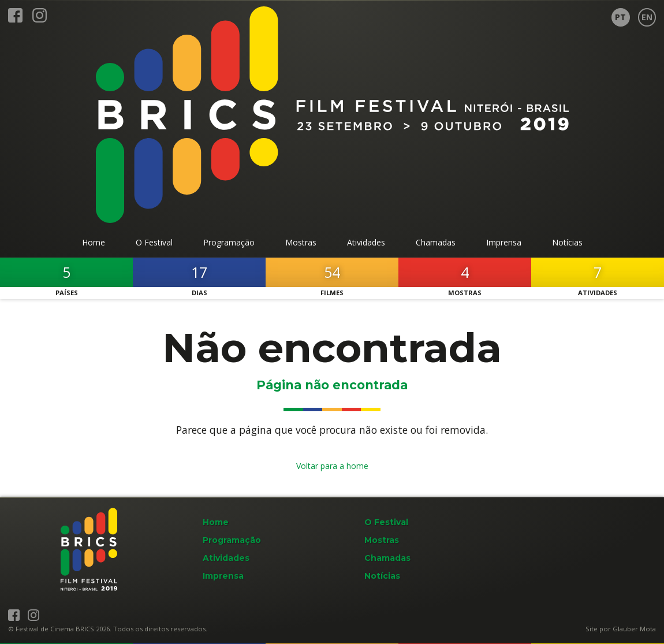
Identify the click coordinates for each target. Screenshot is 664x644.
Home (216, 522)
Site (592, 629)
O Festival (386, 522)
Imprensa (223, 576)
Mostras (382, 540)
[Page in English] (647, 17)
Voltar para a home (332, 466)
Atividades (226, 558)
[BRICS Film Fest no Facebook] (15, 20)
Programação (232, 540)
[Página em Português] (621, 17)
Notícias (382, 576)
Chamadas (387, 558)
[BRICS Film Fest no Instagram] (40, 20)
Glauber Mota (634, 629)
